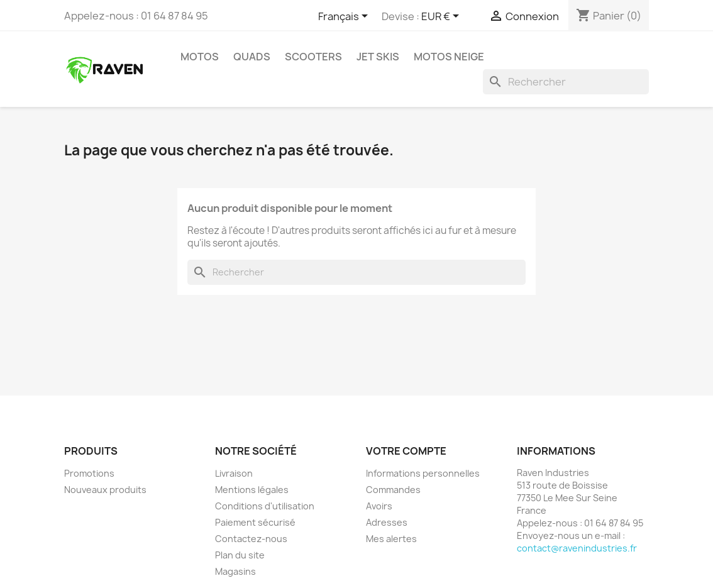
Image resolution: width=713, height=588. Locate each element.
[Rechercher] (566, 82)
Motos (200, 57)
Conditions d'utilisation (265, 506)
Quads (252, 57)
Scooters (313, 57)
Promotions (89, 473)
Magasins (235, 571)
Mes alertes (391, 539)
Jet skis (378, 57)
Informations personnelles (423, 473)
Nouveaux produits (105, 490)
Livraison (234, 473)
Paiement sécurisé (255, 522)
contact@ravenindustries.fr (577, 548)
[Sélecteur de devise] (442, 17)
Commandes (393, 490)
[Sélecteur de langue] (345, 17)
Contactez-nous (251, 539)
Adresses (387, 522)
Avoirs (379, 506)
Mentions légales (252, 490)
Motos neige (449, 57)
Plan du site (240, 555)
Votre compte (406, 451)
